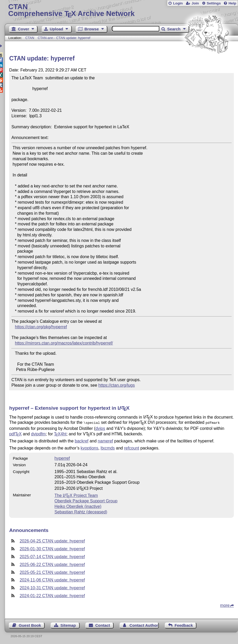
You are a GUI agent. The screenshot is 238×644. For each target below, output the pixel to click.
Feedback (184, 625)
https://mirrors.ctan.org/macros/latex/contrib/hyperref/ (64, 343)
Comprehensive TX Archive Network (121, 10)
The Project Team (76, 495)
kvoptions (90, 448)
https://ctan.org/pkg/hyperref (41, 327)
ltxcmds (108, 448)
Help (233, 3)
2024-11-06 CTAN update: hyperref (52, 579)
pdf (15, 433)
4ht (60, 433)
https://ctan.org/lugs (117, 385)
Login (178, 3)
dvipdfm (38, 433)
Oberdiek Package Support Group (86, 500)
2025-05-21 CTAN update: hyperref (52, 572)
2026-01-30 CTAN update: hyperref (52, 548)
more (225, 605)
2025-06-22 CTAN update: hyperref (52, 564)
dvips (100, 428)
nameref (105, 440)
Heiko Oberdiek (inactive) (78, 506)
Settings (214, 3)
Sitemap (68, 625)
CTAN (30, 38)
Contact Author (144, 625)
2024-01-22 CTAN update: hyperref (52, 595)
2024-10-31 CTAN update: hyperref (52, 587)
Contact (103, 625)
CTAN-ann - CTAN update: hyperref (64, 38)
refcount (132, 448)
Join (195, 3)
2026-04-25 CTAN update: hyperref (52, 540)
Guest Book (30, 625)
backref (82, 440)
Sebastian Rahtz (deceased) (81, 511)
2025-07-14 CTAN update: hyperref (52, 556)
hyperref (62, 458)
